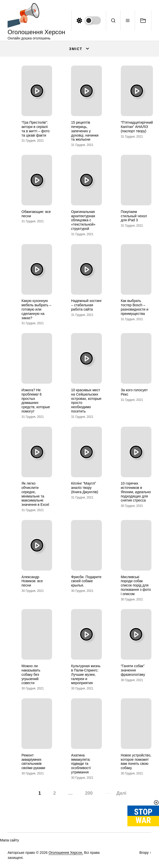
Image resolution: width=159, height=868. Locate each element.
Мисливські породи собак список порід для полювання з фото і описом (136, 585)
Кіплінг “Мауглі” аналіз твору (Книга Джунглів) (85, 488)
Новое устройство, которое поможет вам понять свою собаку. (136, 762)
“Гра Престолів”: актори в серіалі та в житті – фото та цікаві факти (36, 129)
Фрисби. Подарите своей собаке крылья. (86, 581)
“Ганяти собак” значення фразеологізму (133, 670)
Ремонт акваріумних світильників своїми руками (33, 762)
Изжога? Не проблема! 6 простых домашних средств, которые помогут (36, 401)
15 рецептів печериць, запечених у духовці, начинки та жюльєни (85, 131)
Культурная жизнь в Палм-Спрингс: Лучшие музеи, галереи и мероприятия (86, 674)
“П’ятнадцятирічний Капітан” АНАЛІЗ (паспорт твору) (137, 127)
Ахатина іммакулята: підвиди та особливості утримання (81, 764)
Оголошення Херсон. (66, 853)
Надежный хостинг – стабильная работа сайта (86, 305)
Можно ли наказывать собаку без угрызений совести (31, 674)
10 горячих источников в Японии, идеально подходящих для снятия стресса (136, 492)
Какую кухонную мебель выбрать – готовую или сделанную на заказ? (36, 309)
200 (89, 793)
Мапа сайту (9, 840)
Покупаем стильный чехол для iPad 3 (134, 216)
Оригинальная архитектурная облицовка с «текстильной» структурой (83, 220)
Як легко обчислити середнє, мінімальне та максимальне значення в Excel (35, 494)
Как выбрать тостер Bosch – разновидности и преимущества (135, 307)
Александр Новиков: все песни (32, 581)
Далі (121, 793)
